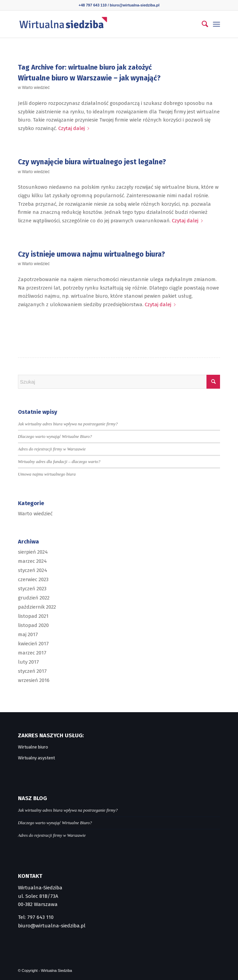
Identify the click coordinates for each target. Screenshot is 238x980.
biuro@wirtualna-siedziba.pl (135, 5)
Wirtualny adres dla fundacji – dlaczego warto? (59, 462)
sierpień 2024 (33, 552)
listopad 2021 (33, 616)
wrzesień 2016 (34, 680)
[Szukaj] (202, 24)
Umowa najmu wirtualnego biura (47, 474)
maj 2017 (28, 634)
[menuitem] (202, 24)
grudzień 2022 (34, 598)
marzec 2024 (32, 561)
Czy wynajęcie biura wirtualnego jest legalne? (92, 162)
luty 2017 (28, 662)
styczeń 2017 (32, 671)
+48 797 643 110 (93, 5)
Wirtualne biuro (33, 747)
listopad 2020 (33, 625)
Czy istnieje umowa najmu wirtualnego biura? (92, 254)
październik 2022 (37, 607)
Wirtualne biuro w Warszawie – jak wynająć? (89, 78)
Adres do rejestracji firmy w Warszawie (52, 449)
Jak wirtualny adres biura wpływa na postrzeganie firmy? (68, 424)
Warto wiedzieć (36, 88)
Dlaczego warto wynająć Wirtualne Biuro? (55, 437)
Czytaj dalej (75, 128)
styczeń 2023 (32, 589)
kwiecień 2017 (33, 644)
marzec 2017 (32, 653)
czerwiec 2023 (33, 579)
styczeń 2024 (33, 570)
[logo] (99, 24)
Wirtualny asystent (36, 758)
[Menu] (216, 24)
